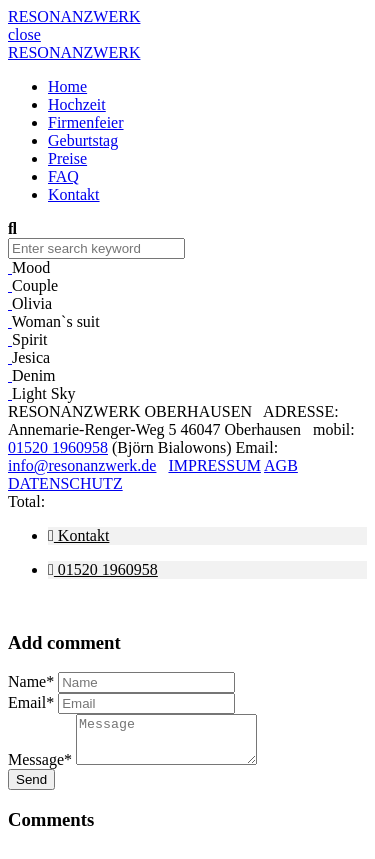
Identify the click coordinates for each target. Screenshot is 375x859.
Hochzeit (77, 104)
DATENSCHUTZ (65, 483)
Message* (40, 768)
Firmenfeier (86, 122)
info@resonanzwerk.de (82, 465)
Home (67, 86)
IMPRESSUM (214, 465)
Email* (31, 702)
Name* (31, 681)
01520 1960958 (58, 447)
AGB (281, 465)
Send (31, 788)
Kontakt (74, 194)
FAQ (63, 176)
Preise (67, 158)
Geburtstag (83, 140)
